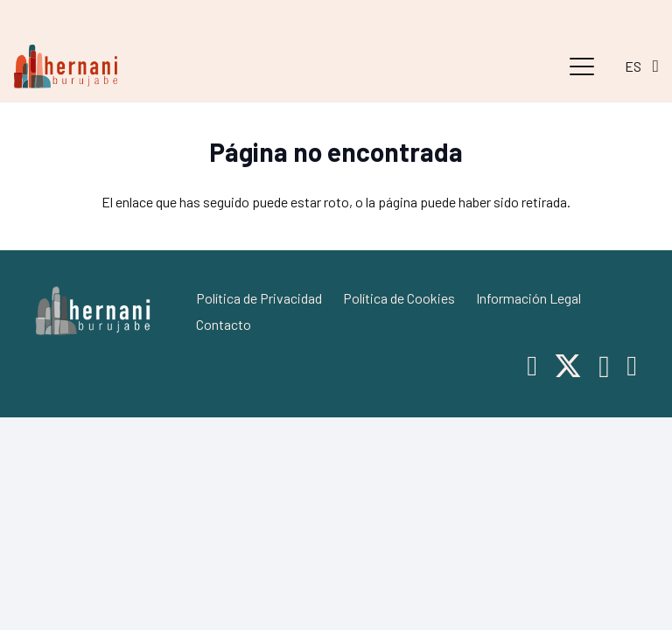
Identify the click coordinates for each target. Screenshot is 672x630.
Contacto (224, 324)
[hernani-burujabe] (66, 66)
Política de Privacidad (259, 298)
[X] (568, 367)
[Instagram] (604, 367)
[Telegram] (632, 366)
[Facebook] (532, 366)
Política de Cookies (399, 298)
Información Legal (528, 298)
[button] (582, 66)
